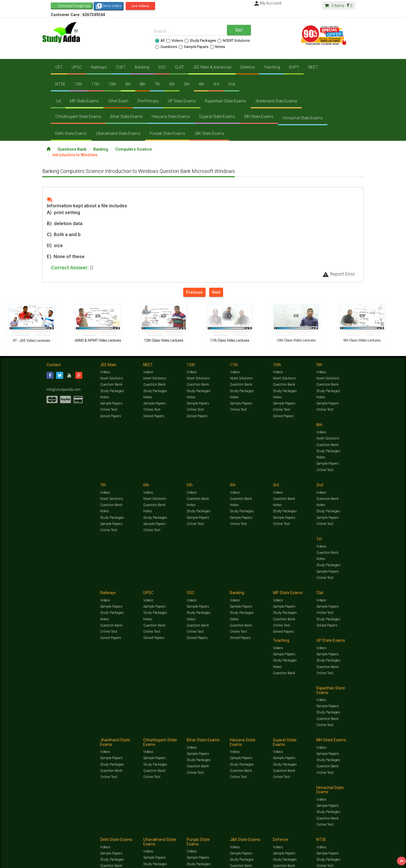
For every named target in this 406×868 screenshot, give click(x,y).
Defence (247, 67)
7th (157, 84)
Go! (239, 30)
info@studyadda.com (63, 389)
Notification (104, 737)
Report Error (339, 274)
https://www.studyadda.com (101, 732)
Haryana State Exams (171, 117)
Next (216, 292)
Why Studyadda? (126, 737)
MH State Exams (259, 117)
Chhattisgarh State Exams (78, 117)
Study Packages (200, 41)
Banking (142, 67)
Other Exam (118, 101)
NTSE (60, 84)
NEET (313, 67)
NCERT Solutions (234, 41)
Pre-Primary (148, 101)
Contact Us (55, 737)
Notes (217, 47)
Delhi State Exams (71, 133)
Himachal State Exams (303, 118)
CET (59, 67)
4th (201, 84)
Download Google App (74, 6)
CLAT (179, 67)
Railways (99, 67)
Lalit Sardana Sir (160, 737)
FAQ (143, 737)
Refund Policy (249, 737)
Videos (175, 41)
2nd (231, 84)
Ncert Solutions (112, 378)
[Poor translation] (21, 783)
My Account (267, 3)
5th (187, 84)
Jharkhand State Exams (276, 101)
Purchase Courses (187, 737)
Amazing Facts (328, 732)
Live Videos (140, 6)
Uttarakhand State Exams (118, 133)
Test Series (166, 732)
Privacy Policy (228, 737)
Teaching (272, 67)
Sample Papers (193, 47)
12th (78, 84)
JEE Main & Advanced (212, 67)
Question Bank (111, 384)
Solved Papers (110, 416)
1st (58, 101)
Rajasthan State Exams (226, 101)
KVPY (294, 67)
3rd (216, 84)
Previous (194, 292)
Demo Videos (109, 6)
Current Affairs (291, 732)
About (78, 737)
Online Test (108, 410)
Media (89, 737)
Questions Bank (72, 149)
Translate (35, 752)
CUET (121, 67)
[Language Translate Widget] (28, 747)
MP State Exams (84, 101)
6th (172, 84)
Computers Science (134, 149)
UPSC (77, 67)
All (160, 41)
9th (128, 84)
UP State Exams (182, 101)
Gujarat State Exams (217, 117)
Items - (339, 6)
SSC (162, 67)
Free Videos (348, 732)
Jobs (69, 737)
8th (143, 84)
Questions (166, 47)
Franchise (209, 737)
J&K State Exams (209, 133)
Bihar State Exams (126, 117)
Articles (309, 732)
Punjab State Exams (167, 133)
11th (95, 84)
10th (112, 84)
